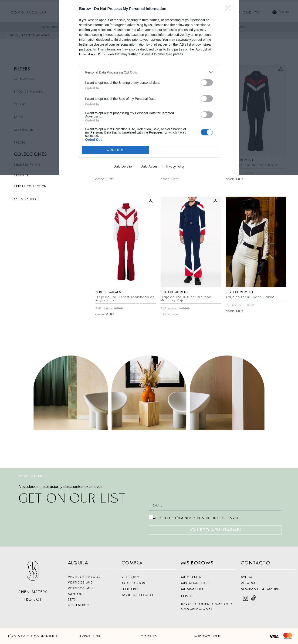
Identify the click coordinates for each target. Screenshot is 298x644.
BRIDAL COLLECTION (30, 186)
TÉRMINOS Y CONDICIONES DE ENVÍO (207, 518)
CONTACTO (256, 563)
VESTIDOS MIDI (81, 582)
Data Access (150, 166)
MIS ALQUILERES (195, 583)
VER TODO (131, 577)
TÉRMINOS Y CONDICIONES (33, 636)
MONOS (75, 594)
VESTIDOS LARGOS (84, 577)
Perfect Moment (109, 292)
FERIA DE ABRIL (27, 199)
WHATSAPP (250, 583)
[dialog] (149, 88)
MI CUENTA (191, 577)
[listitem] (149, 72)
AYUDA (247, 577)
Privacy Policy (175, 166)
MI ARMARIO (192, 589)
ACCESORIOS (80, 605)
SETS (72, 599)
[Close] (230, 9)
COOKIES (149, 636)
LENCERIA (130, 589)
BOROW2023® (207, 636)
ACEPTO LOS (196, 518)
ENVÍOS (188, 596)
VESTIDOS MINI (81, 588)
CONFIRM (115, 150)
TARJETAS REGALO (137, 595)
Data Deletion (124, 166)
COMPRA (132, 563)
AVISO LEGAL (91, 636)
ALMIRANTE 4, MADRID (261, 589)
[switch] (207, 82)
